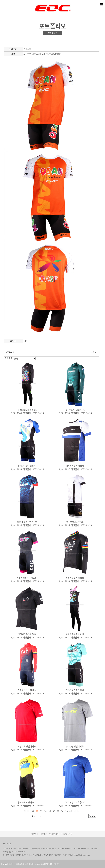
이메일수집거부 (67, 834)
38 (62, 811)
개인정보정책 (54, 834)
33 (41, 811)
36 (54, 811)
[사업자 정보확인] (42, 855)
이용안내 (34, 834)
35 (50, 811)
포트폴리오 (52, 33)
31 (33, 811)
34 (45, 811)
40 (71, 811)
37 (58, 811)
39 (66, 811)
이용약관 (43, 834)
